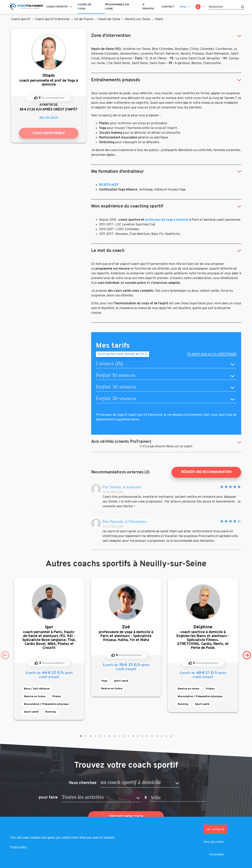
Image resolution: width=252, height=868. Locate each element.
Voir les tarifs (49, 118)
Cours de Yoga (85, 7)
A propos (148, 7)
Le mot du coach (108, 251)
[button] (81, 736)
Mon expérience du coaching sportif (127, 206)
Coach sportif (57, 7)
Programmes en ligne (117, 7)
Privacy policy (18, 847)
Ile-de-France (84, 19)
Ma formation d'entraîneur (117, 172)
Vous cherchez (83, 783)
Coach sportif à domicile (52, 19)
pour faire (48, 798)
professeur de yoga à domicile (167, 220)
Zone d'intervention (111, 36)
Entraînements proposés (116, 80)
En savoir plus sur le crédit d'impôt (212, 354)
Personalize (217, 854)
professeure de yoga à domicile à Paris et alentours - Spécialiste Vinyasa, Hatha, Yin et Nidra (126, 633)
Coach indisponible (49, 133)
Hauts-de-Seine (109, 19)
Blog (183, 7)
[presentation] (5, 655)
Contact (168, 7)
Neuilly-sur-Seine (138, 19)
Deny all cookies (214, 842)
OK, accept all (215, 829)
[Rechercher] (226, 7)
